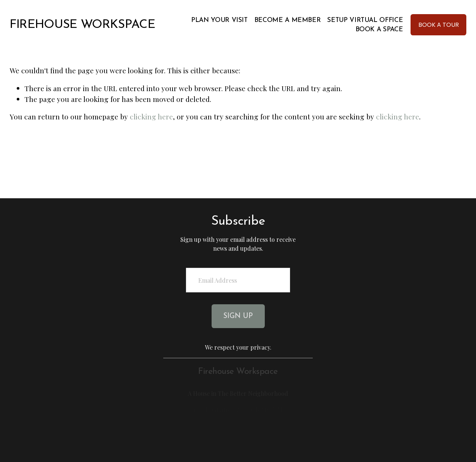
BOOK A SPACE (379, 30)
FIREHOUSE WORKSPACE (83, 25)
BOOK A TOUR (439, 25)
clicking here (151, 116)
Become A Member (288, 20)
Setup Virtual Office (365, 20)
